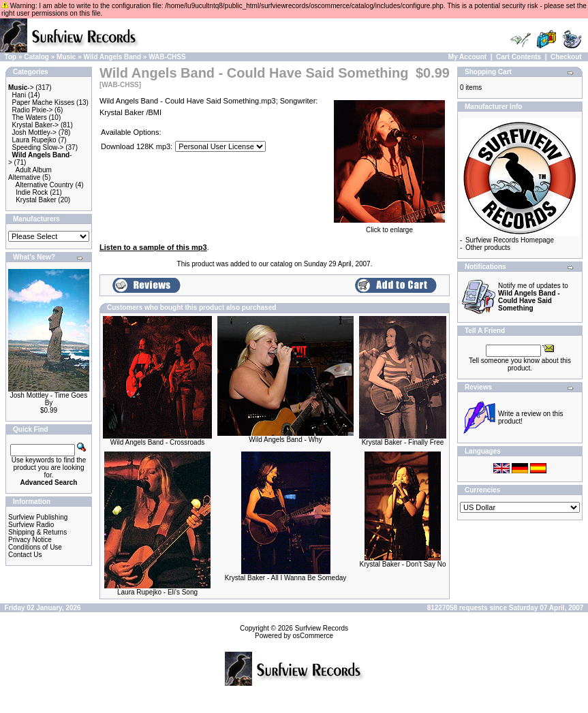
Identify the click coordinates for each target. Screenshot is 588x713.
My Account (467, 57)
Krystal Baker (36, 200)
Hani (19, 95)
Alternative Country (45, 185)
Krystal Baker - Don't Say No (403, 564)
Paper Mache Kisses (44, 102)
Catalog (36, 57)
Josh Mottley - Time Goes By (49, 399)
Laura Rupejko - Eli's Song (157, 592)
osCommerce (313, 636)
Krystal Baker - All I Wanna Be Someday (286, 578)
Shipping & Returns (37, 532)
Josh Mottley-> (34, 132)
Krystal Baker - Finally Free (403, 442)
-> (21, 88)
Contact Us (25, 555)
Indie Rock (32, 192)
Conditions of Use (35, 547)
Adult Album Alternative (30, 174)
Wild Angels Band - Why (285, 440)
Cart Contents (519, 57)
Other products (488, 248)
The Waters (29, 117)
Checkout (566, 57)
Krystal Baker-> (36, 125)
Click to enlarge (389, 227)
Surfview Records (322, 628)
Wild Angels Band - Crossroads (157, 442)
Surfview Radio (31, 525)
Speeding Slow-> (38, 147)
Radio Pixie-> (33, 110)
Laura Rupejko (34, 140)
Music (66, 57)
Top (11, 57)
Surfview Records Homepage (510, 240)
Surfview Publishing (38, 517)
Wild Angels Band (113, 57)
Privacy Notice (30, 540)
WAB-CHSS (167, 57)
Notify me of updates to (533, 297)
